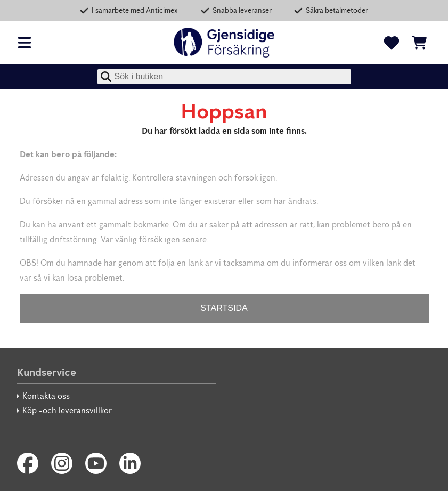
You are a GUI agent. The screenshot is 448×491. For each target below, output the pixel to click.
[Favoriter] (392, 43)
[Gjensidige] (224, 43)
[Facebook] (28, 463)
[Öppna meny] (25, 43)
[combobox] (224, 77)
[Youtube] (96, 463)
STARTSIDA (224, 308)
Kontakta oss (46, 396)
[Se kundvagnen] (419, 43)
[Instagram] (62, 463)
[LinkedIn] (130, 463)
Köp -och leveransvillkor (67, 410)
